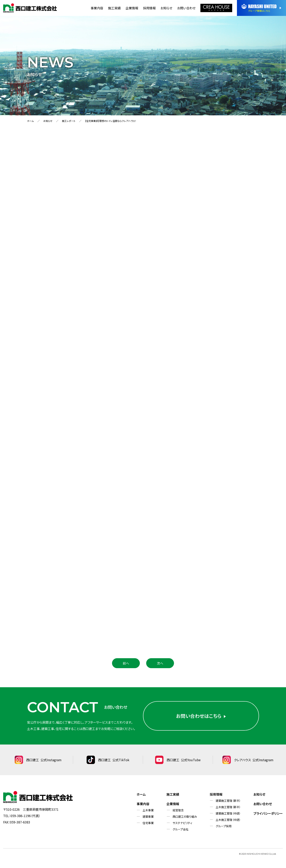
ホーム (30, 121)
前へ (126, 663)
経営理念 (178, 810)
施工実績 (114, 8)
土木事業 (148, 810)
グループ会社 (181, 829)
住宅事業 (148, 823)
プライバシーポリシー (268, 813)
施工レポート (69, 121)
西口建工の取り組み (185, 816)
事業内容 (97, 8)
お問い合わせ (186, 8)
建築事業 (148, 816)
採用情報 (149, 8)
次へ (160, 663)
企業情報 (132, 8)
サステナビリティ (182, 823)
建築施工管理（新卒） (228, 801)
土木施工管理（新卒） (228, 807)
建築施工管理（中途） (228, 813)
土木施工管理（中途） (228, 820)
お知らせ (166, 8)
